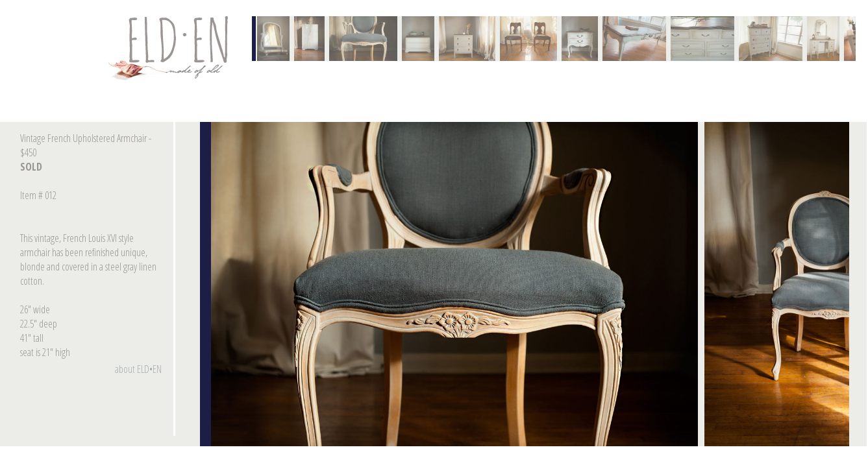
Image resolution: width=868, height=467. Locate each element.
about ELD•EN (138, 369)
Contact (171, 48)
